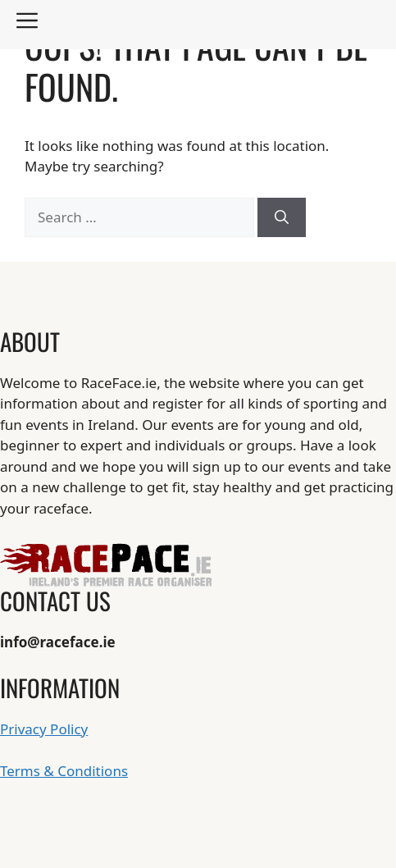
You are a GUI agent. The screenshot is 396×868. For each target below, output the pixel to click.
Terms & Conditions (64, 771)
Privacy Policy (44, 729)
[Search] (282, 217)
